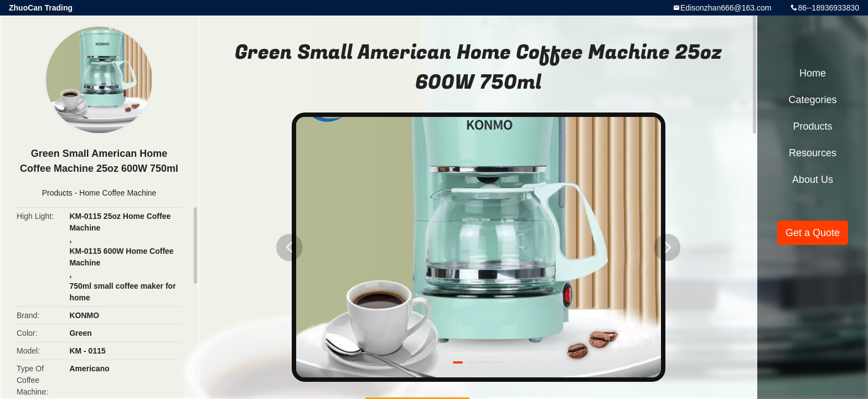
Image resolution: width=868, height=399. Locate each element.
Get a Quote (813, 233)
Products (57, 193)
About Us (813, 180)
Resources (813, 153)
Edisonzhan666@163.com (726, 8)
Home (813, 73)
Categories (812, 100)
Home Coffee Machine (118, 193)
